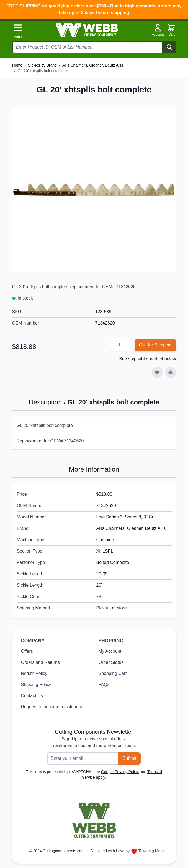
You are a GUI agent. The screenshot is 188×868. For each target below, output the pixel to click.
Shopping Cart (113, 673)
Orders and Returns (41, 662)
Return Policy (34, 673)
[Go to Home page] (87, 30)
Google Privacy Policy (120, 772)
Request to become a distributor (52, 707)
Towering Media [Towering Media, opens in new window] (152, 851)
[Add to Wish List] (157, 372)
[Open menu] (18, 31)
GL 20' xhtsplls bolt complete (42, 71)
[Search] (169, 47)
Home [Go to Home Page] (17, 65)
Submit (130, 758)
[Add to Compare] (171, 372)
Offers (27, 651)
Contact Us (32, 696)
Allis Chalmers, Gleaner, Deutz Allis (93, 65)
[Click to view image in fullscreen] (94, 190)
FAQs (104, 684)
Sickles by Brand (42, 65)
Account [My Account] (158, 30)
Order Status (111, 662)
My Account (110, 651)
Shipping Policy (36, 684)
